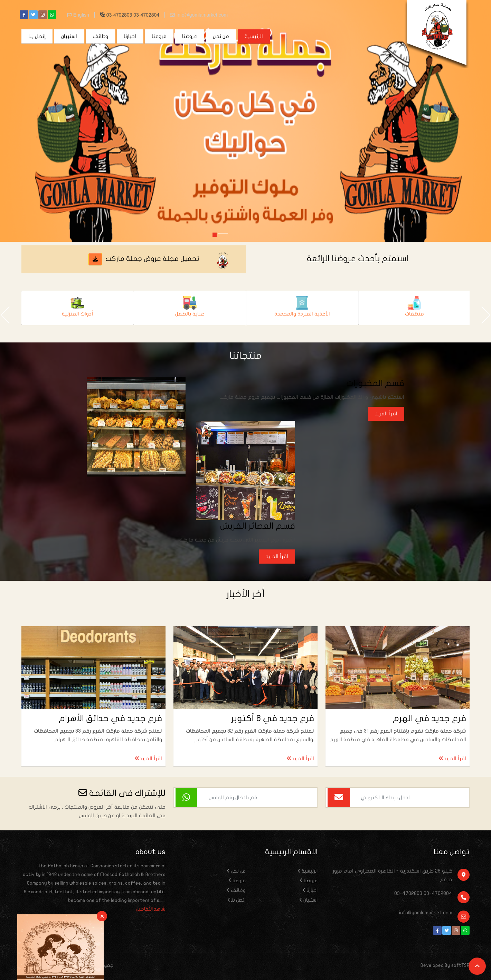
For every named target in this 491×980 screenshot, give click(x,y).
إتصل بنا (37, 36)
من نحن (221, 36)
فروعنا (159, 36)
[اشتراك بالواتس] (186, 798)
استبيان (69, 36)
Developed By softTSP (445, 965)
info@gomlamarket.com (199, 15)
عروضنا (190, 36)
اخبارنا (130, 36)
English (78, 15)
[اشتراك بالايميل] (339, 798)
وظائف (100, 36)
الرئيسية (254, 36)
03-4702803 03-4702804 (130, 15)
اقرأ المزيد (386, 414)
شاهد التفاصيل (151, 909)
